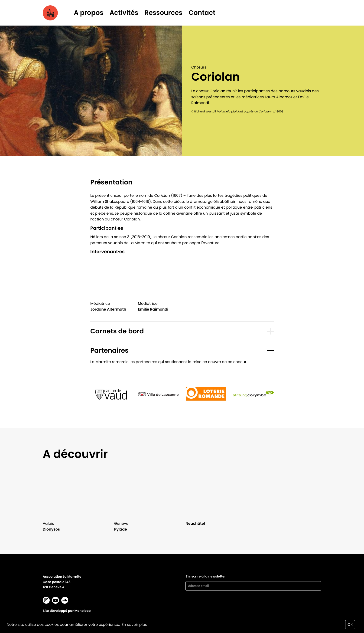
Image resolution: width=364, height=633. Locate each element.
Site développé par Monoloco (67, 611)
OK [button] (350, 625)
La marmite (57, 13)
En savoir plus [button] (134, 625)
